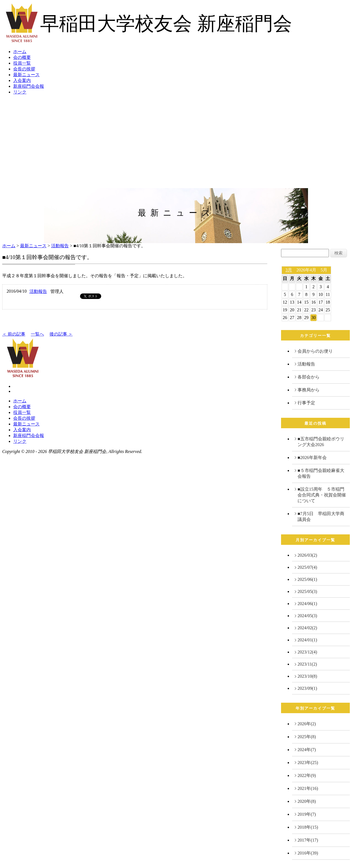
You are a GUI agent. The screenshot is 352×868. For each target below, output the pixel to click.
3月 (289, 270)
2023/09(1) (307, 688)
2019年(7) (307, 814)
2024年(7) (307, 750)
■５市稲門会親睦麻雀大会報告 (321, 473)
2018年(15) (308, 827)
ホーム (20, 52)
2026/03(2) (307, 555)
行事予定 (306, 403)
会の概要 (22, 57)
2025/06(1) (307, 579)
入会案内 (22, 80)
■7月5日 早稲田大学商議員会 (321, 517)
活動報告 (60, 246)
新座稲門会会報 (29, 86)
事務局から (309, 390)
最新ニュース (26, 75)
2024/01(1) (307, 640)
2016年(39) (308, 853)
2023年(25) (308, 763)
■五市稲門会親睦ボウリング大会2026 (321, 442)
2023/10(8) (307, 676)
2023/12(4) (307, 652)
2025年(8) (307, 737)
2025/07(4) (307, 567)
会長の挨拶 (24, 69)
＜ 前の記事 (14, 334)
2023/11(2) (307, 664)
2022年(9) (307, 775)
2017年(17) (308, 840)
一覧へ (37, 334)
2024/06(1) (307, 604)
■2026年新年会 (312, 458)
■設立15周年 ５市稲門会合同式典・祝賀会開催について (322, 495)
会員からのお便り (315, 351)
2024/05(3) (307, 616)
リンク (20, 92)
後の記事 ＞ (61, 334)
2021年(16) (308, 788)
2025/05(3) (307, 591)
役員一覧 (22, 63)
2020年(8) (307, 801)
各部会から (309, 377)
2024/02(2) (307, 628)
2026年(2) (307, 724)
